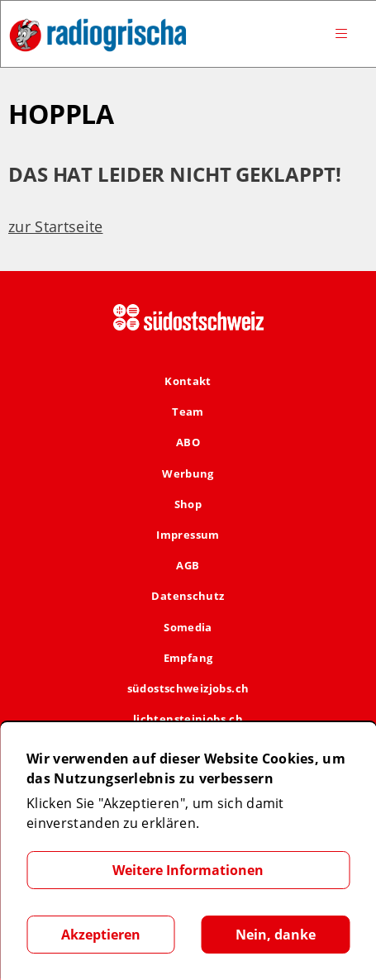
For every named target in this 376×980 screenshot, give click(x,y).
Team (188, 412)
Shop (188, 504)
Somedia (188, 627)
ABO (188, 442)
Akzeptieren (101, 935)
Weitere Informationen (188, 870)
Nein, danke (276, 935)
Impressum (188, 535)
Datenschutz (188, 596)
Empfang (188, 658)
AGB (188, 565)
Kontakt (188, 381)
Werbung (188, 473)
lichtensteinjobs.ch (188, 719)
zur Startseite (55, 226)
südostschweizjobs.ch (188, 688)
